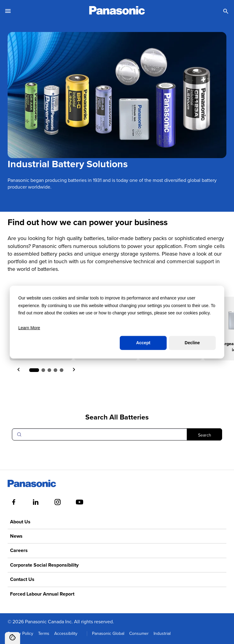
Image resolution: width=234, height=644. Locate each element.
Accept (143, 343)
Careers (19, 550)
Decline (192, 343)
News (16, 536)
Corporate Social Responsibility (44, 565)
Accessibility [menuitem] (66, 633)
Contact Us (22, 579)
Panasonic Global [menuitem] (108, 633)
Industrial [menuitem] (162, 633)
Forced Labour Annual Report (42, 594)
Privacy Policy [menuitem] (20, 633)
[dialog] (117, 322)
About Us (20, 522)
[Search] (117, 434)
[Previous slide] (19, 370)
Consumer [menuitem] (139, 633)
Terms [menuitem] (44, 633)
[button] (34, 370)
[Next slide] (74, 370)
